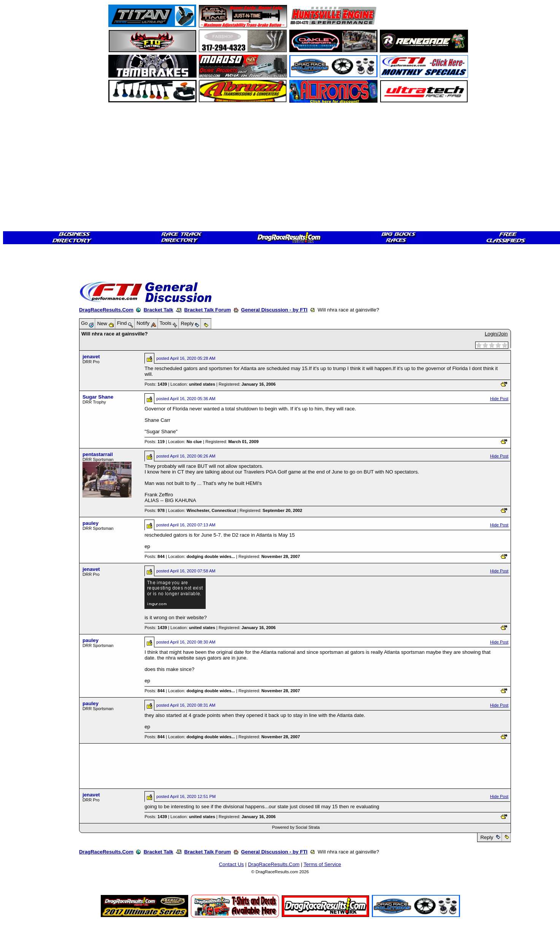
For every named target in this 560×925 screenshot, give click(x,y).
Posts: (156, 384)
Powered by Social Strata (296, 827)
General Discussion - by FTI (274, 310)
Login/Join (496, 334)
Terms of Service (322, 864)
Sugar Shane (98, 397)
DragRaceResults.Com (106, 310)
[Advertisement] (32, 276)
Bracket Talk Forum (207, 310)
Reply (487, 837)
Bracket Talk (159, 310)
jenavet (91, 357)
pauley (90, 523)
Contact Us (232, 864)
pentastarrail (98, 454)
